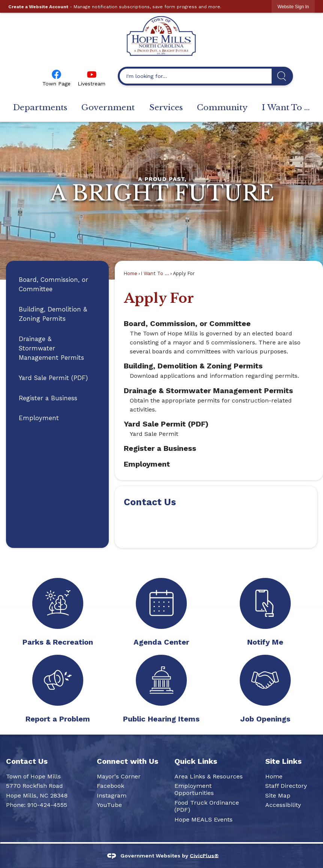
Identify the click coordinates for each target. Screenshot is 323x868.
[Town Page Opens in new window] (56, 77)
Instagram (112, 795)
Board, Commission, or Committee (53, 284)
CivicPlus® (204, 855)
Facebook (110, 786)
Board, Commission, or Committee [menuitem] (187, 323)
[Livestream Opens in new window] (92, 77)
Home (131, 273)
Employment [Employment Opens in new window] (39, 418)
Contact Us (150, 502)
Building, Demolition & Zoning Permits (53, 314)
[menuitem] (40, 108)
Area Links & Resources (209, 776)
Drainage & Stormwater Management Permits (51, 348)
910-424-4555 (47, 805)
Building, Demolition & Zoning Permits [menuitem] (193, 366)
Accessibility (283, 805)
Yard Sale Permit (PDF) (53, 378)
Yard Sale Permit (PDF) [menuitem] (166, 424)
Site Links (283, 761)
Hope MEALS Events (204, 819)
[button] (282, 76)
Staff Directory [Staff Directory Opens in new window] (286, 786)
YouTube (109, 805)
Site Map (278, 795)
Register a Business (48, 398)
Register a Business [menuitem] (160, 448)
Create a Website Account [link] (38, 7)
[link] (293, 7)
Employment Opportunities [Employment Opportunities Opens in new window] (194, 789)
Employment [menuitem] (147, 464)
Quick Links (196, 761)
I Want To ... (155, 273)
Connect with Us (128, 761)
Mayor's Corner (119, 776)
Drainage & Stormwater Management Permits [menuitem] (208, 391)
